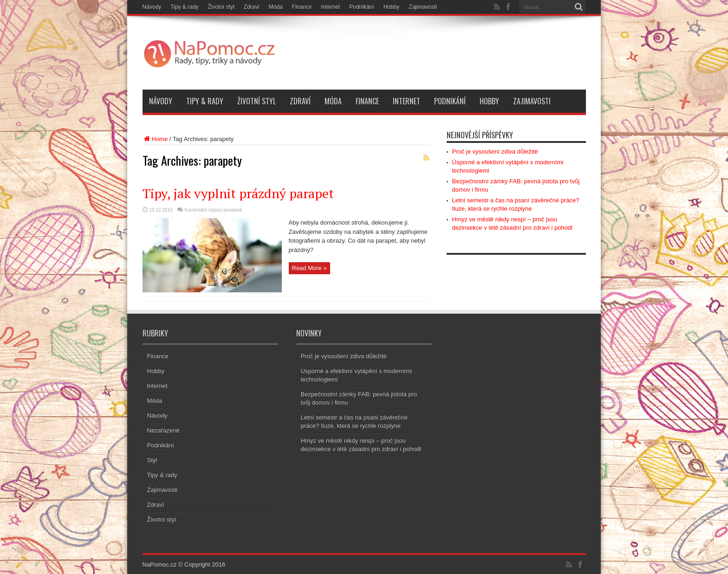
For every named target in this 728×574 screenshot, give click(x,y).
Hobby (392, 7)
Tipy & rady (184, 7)
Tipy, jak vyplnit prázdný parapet (238, 193)
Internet (331, 7)
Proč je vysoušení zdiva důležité (495, 152)
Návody (152, 7)
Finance (302, 7)
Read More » (309, 268)
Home (155, 139)
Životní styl (221, 7)
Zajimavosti (423, 7)
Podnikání (361, 7)
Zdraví (252, 7)
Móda (276, 7)
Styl (152, 460)
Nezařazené (163, 430)
